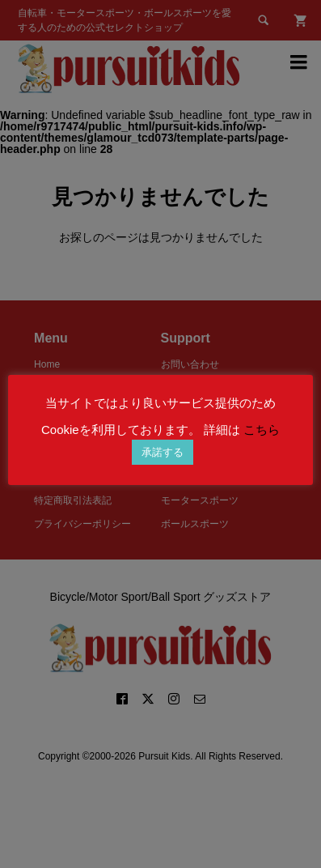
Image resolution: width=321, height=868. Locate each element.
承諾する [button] (163, 452)
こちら (262, 430)
